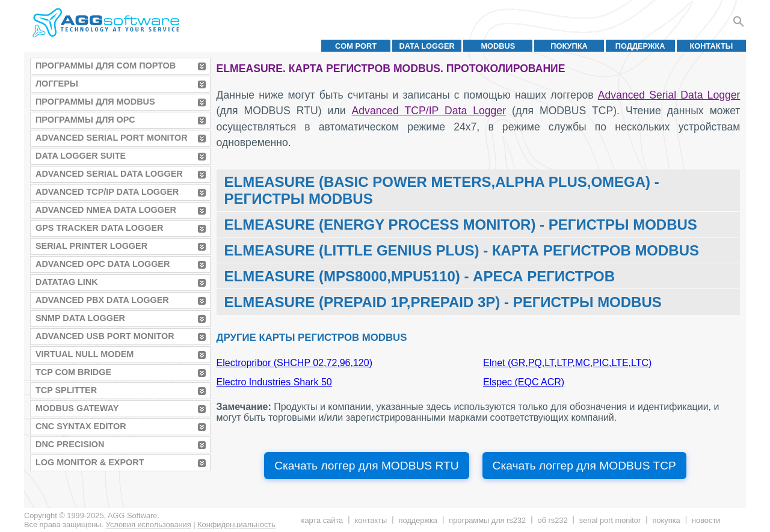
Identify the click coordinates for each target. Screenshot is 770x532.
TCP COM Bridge (73, 372)
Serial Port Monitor (610, 520)
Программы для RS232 (487, 520)
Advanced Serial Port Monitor (112, 138)
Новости (706, 520)
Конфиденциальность (236, 524)
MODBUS (498, 46)
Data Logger (427, 46)
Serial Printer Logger (91, 246)
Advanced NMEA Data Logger (106, 210)
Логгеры (57, 84)
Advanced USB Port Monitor (105, 336)
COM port (356, 46)
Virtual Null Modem (85, 354)
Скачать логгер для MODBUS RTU (366, 466)
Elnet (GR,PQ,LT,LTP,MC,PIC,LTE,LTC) (567, 363)
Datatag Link (67, 282)
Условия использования (149, 524)
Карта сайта (322, 520)
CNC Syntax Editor (81, 426)
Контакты (712, 46)
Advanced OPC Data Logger (103, 264)
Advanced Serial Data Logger (109, 174)
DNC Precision (70, 444)
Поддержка (640, 46)
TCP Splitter (66, 390)
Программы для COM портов (106, 66)
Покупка (569, 46)
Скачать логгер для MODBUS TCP (584, 466)
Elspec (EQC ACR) (524, 382)
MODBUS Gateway (77, 408)
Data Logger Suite (81, 156)
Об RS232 (552, 520)
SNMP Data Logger (80, 318)
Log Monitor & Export (90, 462)
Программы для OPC (85, 120)
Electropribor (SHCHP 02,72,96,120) (294, 363)
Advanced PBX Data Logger (102, 300)
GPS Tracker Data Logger (99, 228)
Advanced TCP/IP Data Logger (107, 192)
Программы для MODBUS (95, 102)
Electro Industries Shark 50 (274, 382)
